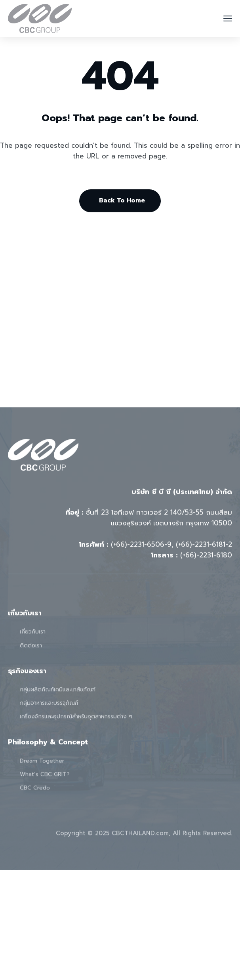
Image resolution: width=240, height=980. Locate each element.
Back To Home (122, 200)
